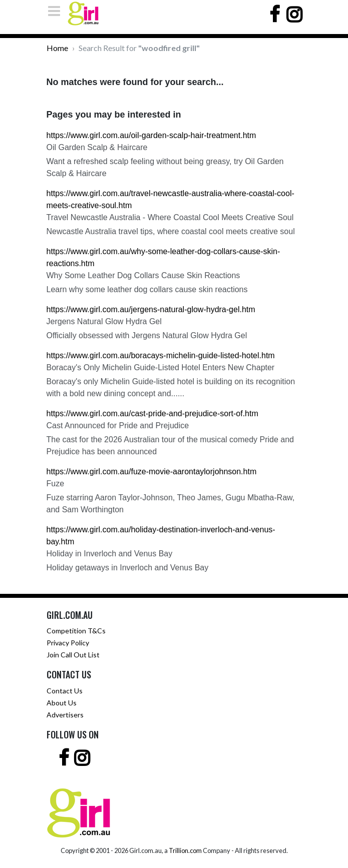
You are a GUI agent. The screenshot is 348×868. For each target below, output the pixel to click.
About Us (62, 703)
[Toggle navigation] (57, 11)
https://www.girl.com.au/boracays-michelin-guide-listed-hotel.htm (161, 355)
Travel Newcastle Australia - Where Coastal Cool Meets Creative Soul (170, 217)
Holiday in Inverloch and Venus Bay (110, 554)
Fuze (56, 484)
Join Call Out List (73, 655)
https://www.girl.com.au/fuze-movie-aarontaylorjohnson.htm (152, 472)
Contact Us (65, 691)
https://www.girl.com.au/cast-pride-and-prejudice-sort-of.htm (152, 413)
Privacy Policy (68, 643)
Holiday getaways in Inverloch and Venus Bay (128, 568)
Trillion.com (185, 850)
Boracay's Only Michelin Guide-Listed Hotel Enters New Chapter (161, 367)
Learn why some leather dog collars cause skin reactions (147, 289)
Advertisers (65, 715)
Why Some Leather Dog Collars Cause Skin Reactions (143, 275)
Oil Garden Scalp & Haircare (97, 147)
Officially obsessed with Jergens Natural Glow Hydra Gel (147, 335)
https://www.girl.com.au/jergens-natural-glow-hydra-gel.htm (151, 309)
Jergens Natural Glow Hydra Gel (104, 321)
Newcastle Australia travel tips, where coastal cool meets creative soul (171, 231)
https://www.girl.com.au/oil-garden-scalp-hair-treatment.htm (151, 135)
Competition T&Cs (76, 631)
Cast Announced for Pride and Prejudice (118, 425)
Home (57, 48)
